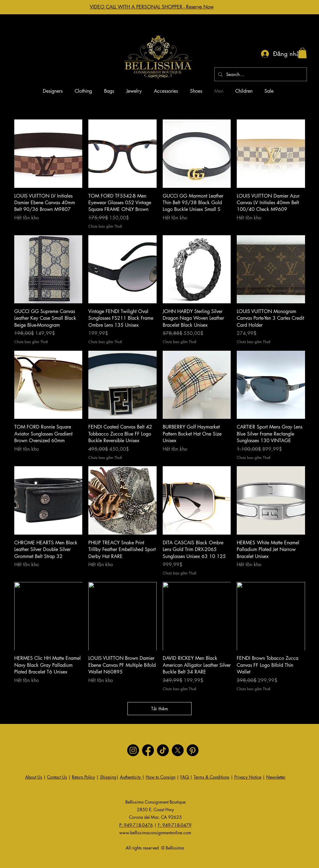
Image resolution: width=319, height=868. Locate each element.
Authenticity (131, 777)
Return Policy (83, 777)
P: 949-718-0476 (136, 825)
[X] (178, 750)
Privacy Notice (248, 777)
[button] (302, 53)
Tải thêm (160, 709)
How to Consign (161, 777)
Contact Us (57, 777)
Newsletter (276, 777)
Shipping (108, 777)
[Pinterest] (193, 750)
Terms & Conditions (212, 777)
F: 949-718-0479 (175, 825)
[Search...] (260, 74)
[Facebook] (148, 750)
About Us (34, 777)
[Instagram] (133, 750)
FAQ (185, 777)
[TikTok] (163, 750)
